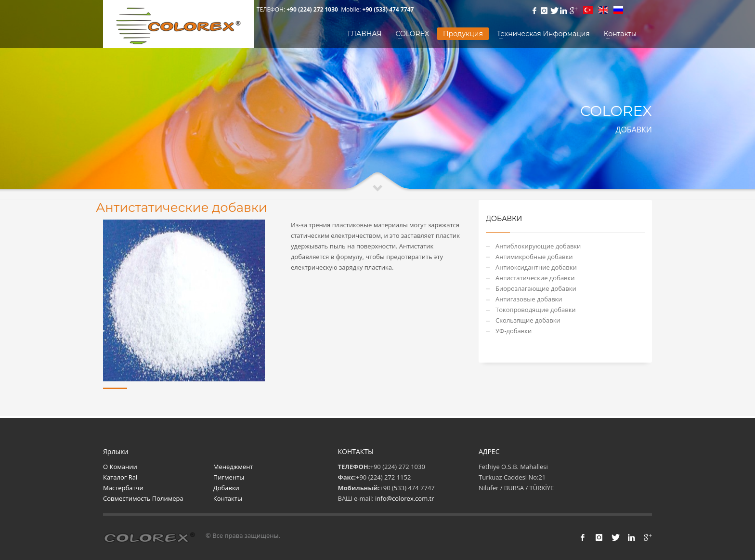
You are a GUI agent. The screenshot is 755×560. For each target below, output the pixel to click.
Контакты (620, 34)
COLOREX (413, 34)
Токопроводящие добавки (536, 310)
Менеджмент (233, 467)
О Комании (120, 467)
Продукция (463, 34)
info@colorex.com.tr (405, 498)
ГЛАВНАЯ (364, 34)
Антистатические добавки (535, 278)
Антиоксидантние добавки (536, 267)
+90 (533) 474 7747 (388, 9)
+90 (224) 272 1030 (313, 9)
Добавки (226, 488)
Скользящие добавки (528, 320)
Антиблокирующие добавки (538, 246)
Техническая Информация (543, 34)
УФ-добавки (514, 331)
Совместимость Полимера (143, 498)
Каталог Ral (120, 477)
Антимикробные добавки (534, 257)
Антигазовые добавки (529, 299)
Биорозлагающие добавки (536, 288)
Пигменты (229, 477)
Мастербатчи (123, 488)
